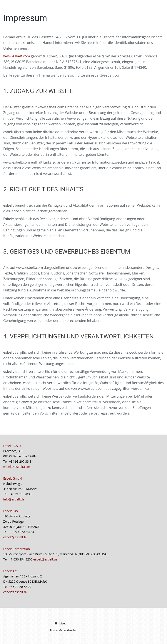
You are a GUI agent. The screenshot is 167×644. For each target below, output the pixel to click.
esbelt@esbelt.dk (15, 592)
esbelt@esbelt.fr (15, 537)
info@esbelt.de (14, 499)
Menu (60, 623)
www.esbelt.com (17, 56)
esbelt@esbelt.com (17, 467)
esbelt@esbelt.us (45, 559)
